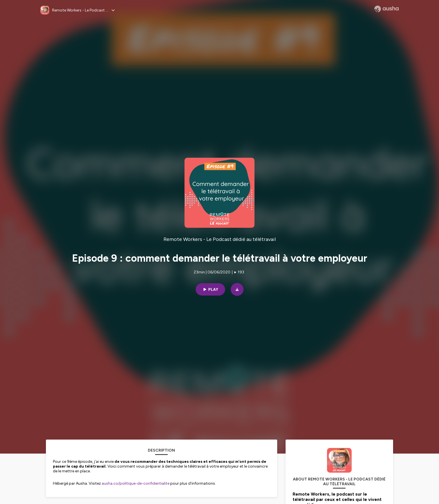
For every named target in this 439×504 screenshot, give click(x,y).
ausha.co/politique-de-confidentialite (136, 483)
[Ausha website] (387, 9)
